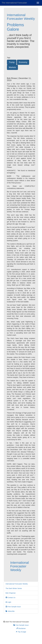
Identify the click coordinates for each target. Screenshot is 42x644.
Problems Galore (15, 27)
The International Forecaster (14, 3)
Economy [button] (23, 62)
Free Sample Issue (13, 607)
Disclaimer (21, 628)
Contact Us (10, 598)
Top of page (21, 632)
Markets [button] (12, 67)
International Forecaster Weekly (21, 17)
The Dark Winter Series (14, 588)
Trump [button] (12, 62)
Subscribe (10, 611)
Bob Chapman (11, 593)
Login (8, 602)
